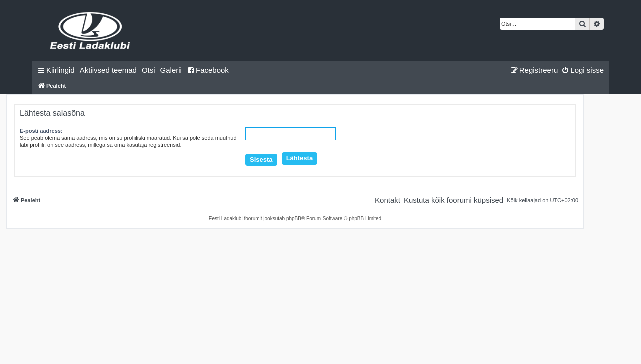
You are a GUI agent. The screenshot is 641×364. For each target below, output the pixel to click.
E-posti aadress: (41, 131)
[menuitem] (108, 70)
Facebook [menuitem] (208, 70)
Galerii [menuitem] (171, 70)
